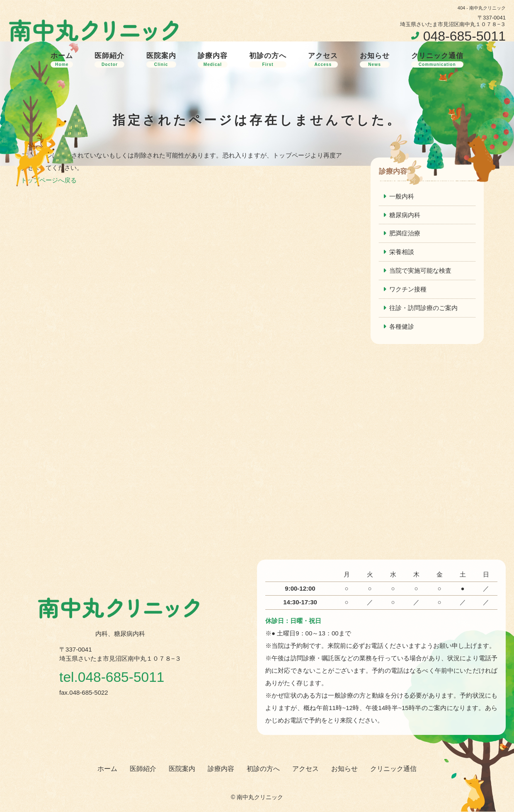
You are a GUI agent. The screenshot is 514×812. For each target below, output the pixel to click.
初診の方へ (268, 60)
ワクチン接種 (408, 290)
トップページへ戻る (49, 180)
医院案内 (161, 60)
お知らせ (375, 60)
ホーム (62, 60)
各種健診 (402, 327)
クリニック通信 (437, 60)
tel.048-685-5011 (113, 677)
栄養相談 (402, 252)
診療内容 (213, 60)
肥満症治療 (405, 234)
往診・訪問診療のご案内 (423, 308)
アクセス (323, 60)
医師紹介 (109, 60)
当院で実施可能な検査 (420, 271)
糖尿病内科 (405, 215)
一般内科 (402, 196)
